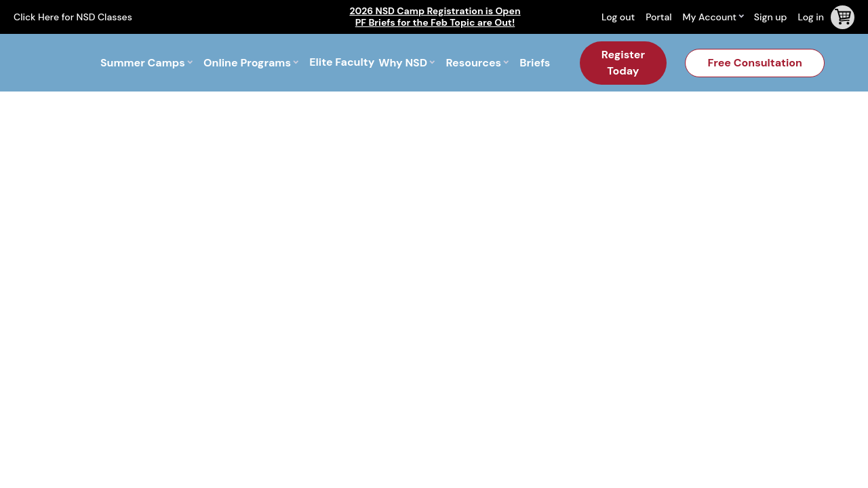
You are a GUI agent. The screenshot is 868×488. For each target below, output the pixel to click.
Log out (618, 17)
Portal (658, 17)
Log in (811, 17)
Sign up (771, 17)
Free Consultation (755, 63)
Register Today (623, 63)
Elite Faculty (342, 63)
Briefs (535, 63)
